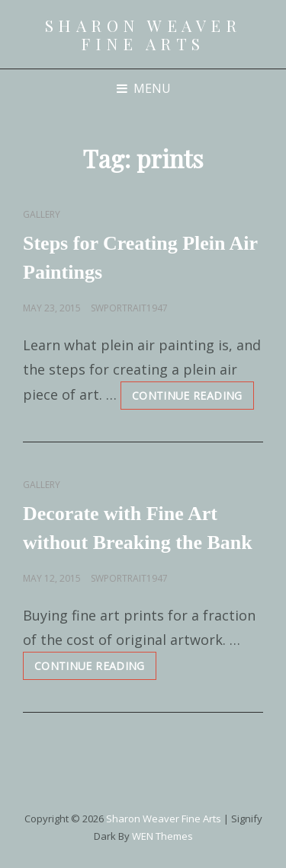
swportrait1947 (129, 308)
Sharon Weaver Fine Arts (143, 34)
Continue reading (193, 399)
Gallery (42, 214)
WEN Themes (162, 836)
